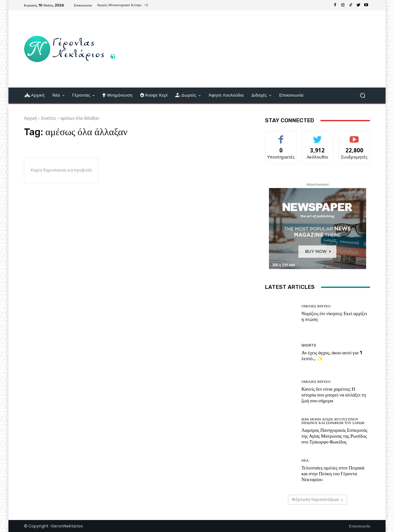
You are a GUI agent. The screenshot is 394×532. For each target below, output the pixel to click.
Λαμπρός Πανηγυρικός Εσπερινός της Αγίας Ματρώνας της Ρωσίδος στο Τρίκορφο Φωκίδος (334, 436)
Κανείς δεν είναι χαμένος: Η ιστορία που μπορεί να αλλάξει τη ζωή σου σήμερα (334, 395)
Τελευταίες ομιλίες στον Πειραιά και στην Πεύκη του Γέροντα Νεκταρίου (333, 474)
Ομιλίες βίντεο (316, 306)
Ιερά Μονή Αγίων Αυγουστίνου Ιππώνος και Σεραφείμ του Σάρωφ (333, 421)
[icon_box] (123, 6)
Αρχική (30, 118)
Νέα (305, 461)
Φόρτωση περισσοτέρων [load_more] (318, 499)
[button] (362, 95)
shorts (309, 345)
